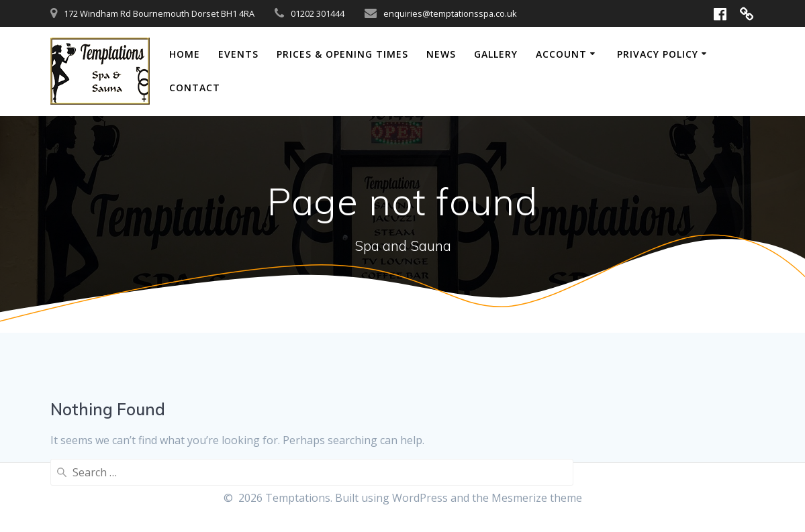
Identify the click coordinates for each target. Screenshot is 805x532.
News (441, 54)
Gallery (496, 54)
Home (185, 54)
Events (238, 54)
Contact (195, 88)
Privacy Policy (658, 54)
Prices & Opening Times (342, 54)
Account (561, 54)
